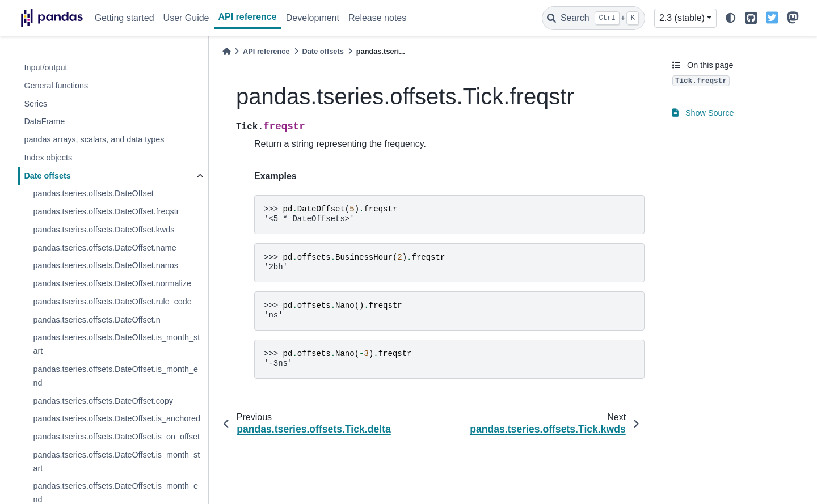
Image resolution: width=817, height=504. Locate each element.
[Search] (593, 18)
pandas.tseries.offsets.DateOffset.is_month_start (116, 344)
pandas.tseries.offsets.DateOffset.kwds (104, 230)
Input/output (45, 67)
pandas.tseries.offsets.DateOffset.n (96, 320)
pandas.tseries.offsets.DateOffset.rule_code (112, 302)
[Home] (226, 51)
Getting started (125, 18)
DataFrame (44, 121)
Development (313, 18)
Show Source (703, 113)
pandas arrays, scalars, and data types (94, 139)
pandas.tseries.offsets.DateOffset (93, 193)
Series (35, 104)
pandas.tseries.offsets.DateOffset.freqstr (106, 211)
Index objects (48, 158)
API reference (248, 17)
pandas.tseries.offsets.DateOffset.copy (103, 401)
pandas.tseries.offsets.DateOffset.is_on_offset (116, 437)
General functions (56, 86)
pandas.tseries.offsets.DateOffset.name (104, 248)
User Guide (186, 18)
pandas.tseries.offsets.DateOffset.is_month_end (115, 376)
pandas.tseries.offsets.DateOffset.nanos (105, 265)
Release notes (377, 18)
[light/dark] (731, 18)
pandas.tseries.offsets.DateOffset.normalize (112, 283)
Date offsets (47, 176)
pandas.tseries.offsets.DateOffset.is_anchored (117, 418)
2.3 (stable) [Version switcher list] (682, 18)
